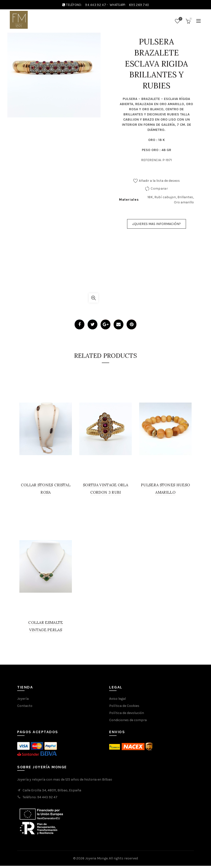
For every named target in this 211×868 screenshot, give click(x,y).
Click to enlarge (93, 298)
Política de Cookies (124, 706)
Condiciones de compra (128, 720)
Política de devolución (127, 713)
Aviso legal (118, 699)
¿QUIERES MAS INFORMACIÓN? (157, 224)
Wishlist (180, 19)
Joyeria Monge (96, 858)
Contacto (25, 706)
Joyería (23, 699)
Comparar (159, 189)
